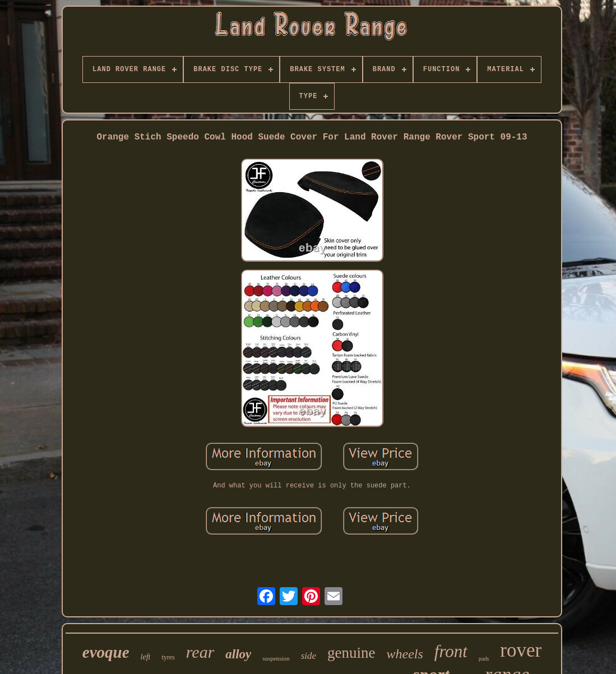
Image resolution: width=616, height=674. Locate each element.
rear (200, 652)
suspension (276, 658)
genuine (351, 653)
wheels (405, 654)
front (451, 651)
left (146, 657)
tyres (168, 657)
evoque (106, 652)
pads (484, 659)
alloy (238, 654)
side (309, 656)
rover (521, 650)
